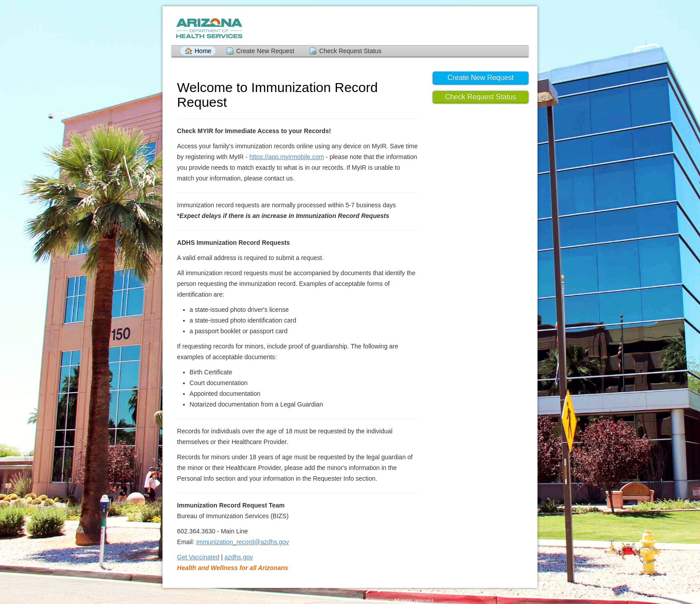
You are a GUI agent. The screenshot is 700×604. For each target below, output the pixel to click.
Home (203, 51)
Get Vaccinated (198, 557)
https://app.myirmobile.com (286, 157)
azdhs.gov (239, 557)
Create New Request (265, 51)
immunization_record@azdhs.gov (242, 542)
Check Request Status (350, 51)
